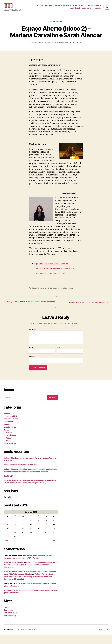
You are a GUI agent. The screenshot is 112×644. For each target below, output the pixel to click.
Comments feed (10, 622)
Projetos (7, 433)
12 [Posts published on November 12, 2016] (46, 533)
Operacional (9, 431)
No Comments (57, 49)
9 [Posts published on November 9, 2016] (23, 533)
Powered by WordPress (27, 639)
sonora (13, 639)
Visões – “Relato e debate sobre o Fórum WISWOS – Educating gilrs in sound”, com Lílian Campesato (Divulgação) (31, 574)
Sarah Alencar (71, 295)
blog (92, 9)
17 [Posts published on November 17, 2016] (31, 537)
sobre (39, 7)
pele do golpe (60, 295)
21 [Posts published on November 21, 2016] (8, 541)
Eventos (7, 423)
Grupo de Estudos (11, 428)
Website (32, 366)
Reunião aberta (10, 436)
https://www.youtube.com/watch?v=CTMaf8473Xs (57, 275)
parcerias (85, 9)
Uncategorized (10, 452)
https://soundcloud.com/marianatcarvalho (54, 270)
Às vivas (9, 441)
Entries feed (9, 619)
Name (32, 356)
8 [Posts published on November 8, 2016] (15, 533)
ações (75, 7)
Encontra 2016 (56, 25)
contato (98, 9)
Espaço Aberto (37, 295)
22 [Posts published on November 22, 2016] (15, 541)
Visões (8, 447)
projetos (66, 7)
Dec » (54, 549)
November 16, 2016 (69, 46)
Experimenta (11, 444)
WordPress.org (10, 625)
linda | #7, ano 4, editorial (13, 571)
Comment (33, 338)
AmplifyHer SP (75, 9)
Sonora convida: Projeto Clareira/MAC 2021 (21, 474)
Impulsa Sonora (93, 7)
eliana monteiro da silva (49, 46)
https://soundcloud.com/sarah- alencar (51, 280)
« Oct (7, 549)
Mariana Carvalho (49, 295)
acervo (82, 7)
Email (59, 356)
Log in (6, 616)
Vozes (8, 450)
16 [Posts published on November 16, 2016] (23, 537)
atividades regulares (52, 7)
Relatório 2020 (10, 485)
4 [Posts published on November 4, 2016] (38, 529)
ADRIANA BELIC (10, 599)
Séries (6, 439)
